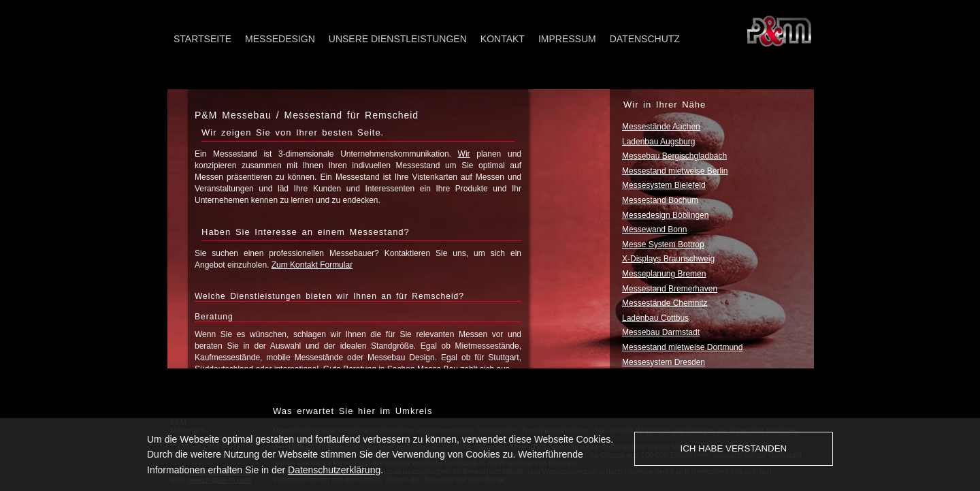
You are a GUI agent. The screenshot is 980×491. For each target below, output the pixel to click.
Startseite (202, 39)
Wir (464, 154)
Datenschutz (645, 39)
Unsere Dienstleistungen (398, 39)
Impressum (567, 39)
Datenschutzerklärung (334, 470)
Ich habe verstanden (733, 448)
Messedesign (280, 39)
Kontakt (503, 39)
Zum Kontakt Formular (312, 265)
